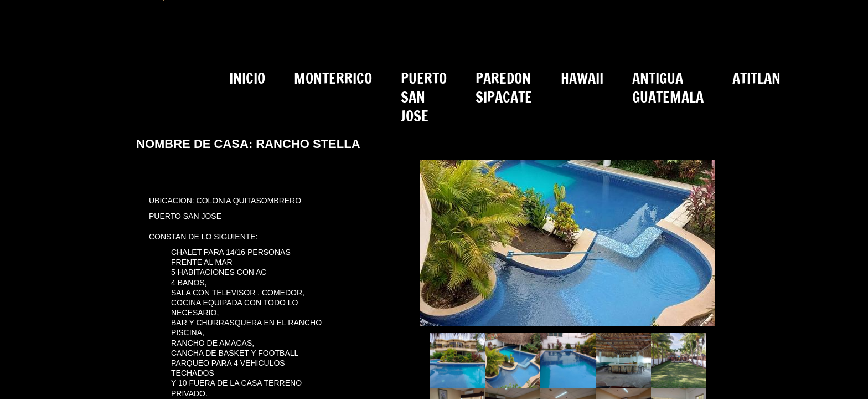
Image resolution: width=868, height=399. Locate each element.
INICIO (247, 78)
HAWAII (582, 78)
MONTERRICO (333, 78)
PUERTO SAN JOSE (424, 97)
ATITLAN (756, 78)
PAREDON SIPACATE (504, 88)
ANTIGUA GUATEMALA (668, 88)
